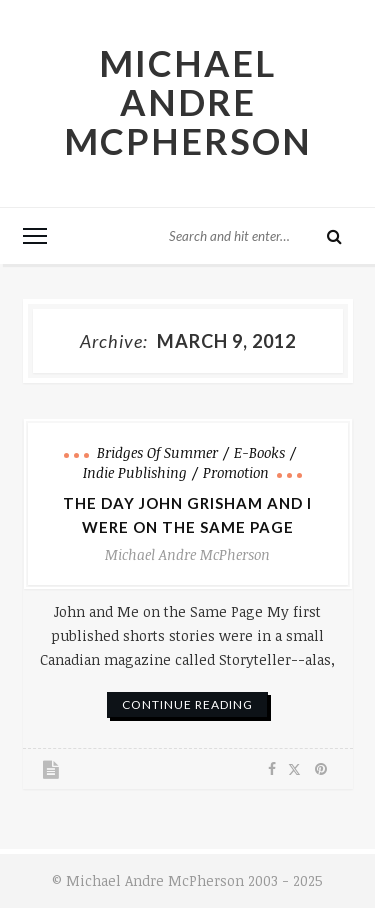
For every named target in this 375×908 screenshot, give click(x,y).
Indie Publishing (135, 472)
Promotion (236, 472)
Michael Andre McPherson (188, 102)
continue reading (187, 704)
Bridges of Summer (157, 452)
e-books (259, 452)
